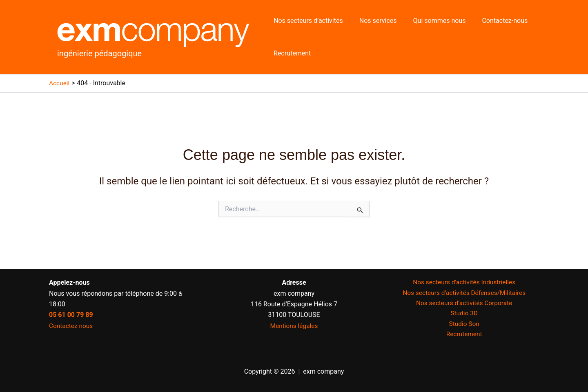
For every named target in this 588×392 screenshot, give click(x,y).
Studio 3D (464, 315)
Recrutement (291, 53)
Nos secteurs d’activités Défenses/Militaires (464, 293)
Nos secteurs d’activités (307, 21)
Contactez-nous (493, 21)
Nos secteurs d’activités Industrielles (464, 282)
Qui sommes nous (431, 21)
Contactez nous (72, 326)
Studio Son (464, 326)
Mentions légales (294, 326)
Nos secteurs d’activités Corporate (464, 304)
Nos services (373, 21)
